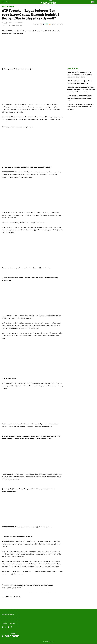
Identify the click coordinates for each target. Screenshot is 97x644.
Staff (6, 23)
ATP (4, 7)
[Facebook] (3, 627)
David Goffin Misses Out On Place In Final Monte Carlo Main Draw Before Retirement (80, 107)
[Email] (50, 24)
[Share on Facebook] (41, 24)
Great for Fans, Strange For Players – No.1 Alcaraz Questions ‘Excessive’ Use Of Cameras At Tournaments (81, 90)
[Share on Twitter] (44, 24)
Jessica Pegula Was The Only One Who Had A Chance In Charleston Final (79, 98)
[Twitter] (5, 627)
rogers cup (17, 588)
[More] (53, 24)
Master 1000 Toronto (46, 585)
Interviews (10, 7)
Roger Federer (7, 588)
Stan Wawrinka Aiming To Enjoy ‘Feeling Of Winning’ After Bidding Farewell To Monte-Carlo (79, 75)
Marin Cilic (34, 585)
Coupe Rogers (24, 585)
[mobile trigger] (4, 2)
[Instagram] (12, 627)
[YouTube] (9, 627)
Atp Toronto (14, 585)
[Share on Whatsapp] (47, 24)
